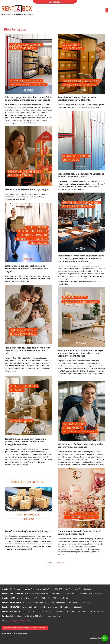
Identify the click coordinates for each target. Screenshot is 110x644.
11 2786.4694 (55, 2)
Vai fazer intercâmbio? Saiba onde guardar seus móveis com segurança (80, 446)
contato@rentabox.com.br (19, 620)
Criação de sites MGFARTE (99, 638)
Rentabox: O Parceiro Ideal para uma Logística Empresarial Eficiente (77, 99)
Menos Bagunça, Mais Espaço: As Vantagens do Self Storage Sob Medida (81, 175)
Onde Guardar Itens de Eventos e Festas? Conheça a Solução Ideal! (79, 533)
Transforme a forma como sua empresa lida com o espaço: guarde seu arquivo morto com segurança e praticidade (81, 258)
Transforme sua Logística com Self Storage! (28, 531)
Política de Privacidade (8, 633)
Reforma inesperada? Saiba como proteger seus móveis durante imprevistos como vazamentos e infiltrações (80, 353)
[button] (107, 10)
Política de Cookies (21, 633)
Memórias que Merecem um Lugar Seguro (27, 189)
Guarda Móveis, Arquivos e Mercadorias (17, 14)
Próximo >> (61, 563)
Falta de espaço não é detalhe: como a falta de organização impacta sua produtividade (28, 99)
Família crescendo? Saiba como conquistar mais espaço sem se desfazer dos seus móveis (27, 350)
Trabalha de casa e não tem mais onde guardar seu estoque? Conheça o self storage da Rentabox (25, 442)
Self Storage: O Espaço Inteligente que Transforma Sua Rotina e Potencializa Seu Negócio (27, 269)
